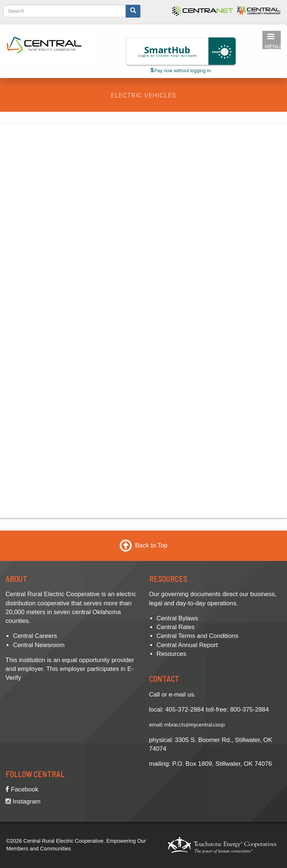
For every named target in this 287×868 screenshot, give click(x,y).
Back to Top (151, 545)
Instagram (23, 801)
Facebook (22, 789)
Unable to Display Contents (141, 320)
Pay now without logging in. (181, 71)
